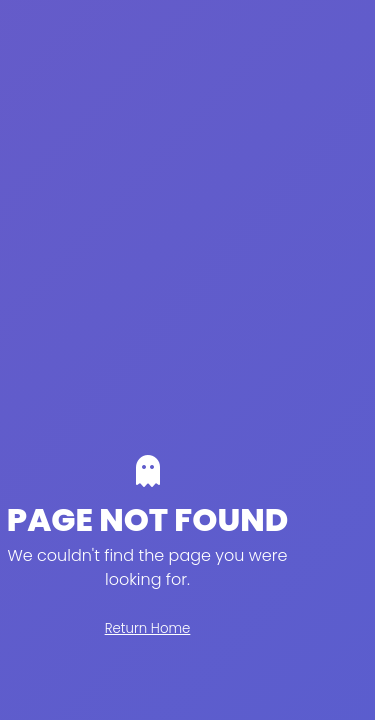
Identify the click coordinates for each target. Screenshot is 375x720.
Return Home (148, 628)
